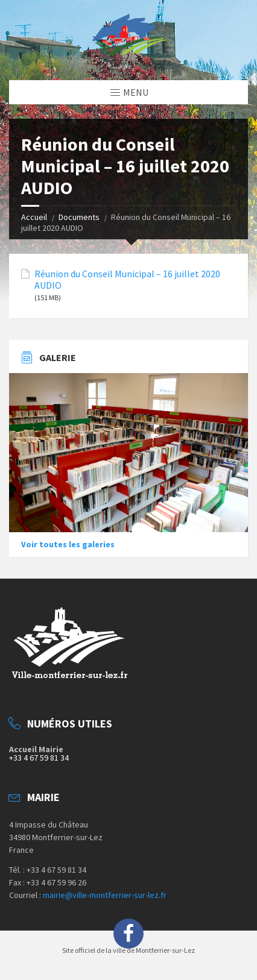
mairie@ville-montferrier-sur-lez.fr (105, 895)
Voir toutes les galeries (68, 544)
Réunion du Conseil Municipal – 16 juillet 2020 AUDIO (127, 280)
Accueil (34, 217)
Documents (79, 217)
